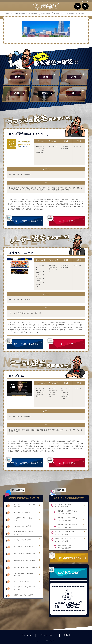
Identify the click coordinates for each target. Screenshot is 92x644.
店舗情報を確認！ (9, 14)
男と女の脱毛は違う (34, 14)
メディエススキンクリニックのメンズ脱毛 (23, 574)
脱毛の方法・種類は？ (46, 14)
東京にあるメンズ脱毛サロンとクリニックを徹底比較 (64, 505)
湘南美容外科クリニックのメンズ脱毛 (25, 561)
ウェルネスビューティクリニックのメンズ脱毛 (25, 588)
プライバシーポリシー (48, 635)
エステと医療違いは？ (70, 14)
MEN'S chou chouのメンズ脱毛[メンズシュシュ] (23, 533)
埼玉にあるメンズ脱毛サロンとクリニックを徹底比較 (64, 533)
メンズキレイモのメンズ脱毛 (22, 526)
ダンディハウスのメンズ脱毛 (22, 540)
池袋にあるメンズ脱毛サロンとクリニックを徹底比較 (67, 526)
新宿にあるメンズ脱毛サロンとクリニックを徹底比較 (67, 512)
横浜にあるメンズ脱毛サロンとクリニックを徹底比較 (67, 547)
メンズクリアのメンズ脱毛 (22, 512)
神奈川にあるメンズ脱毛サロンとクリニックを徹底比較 (65, 540)
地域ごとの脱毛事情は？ (22, 14)
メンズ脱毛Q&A (83, 14)
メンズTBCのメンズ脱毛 (21, 581)
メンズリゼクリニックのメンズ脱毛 (25, 554)
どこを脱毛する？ (58, 14)
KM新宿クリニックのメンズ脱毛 (24, 595)
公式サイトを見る (67, 221)
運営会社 (67, 635)
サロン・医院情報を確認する (25, 221)
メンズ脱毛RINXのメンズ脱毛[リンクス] (23, 519)
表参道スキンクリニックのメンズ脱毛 (25, 567)
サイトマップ (27, 635)
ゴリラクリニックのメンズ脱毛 (23, 547)
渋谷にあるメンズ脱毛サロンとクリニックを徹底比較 (67, 519)
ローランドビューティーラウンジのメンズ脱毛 (25, 505)
